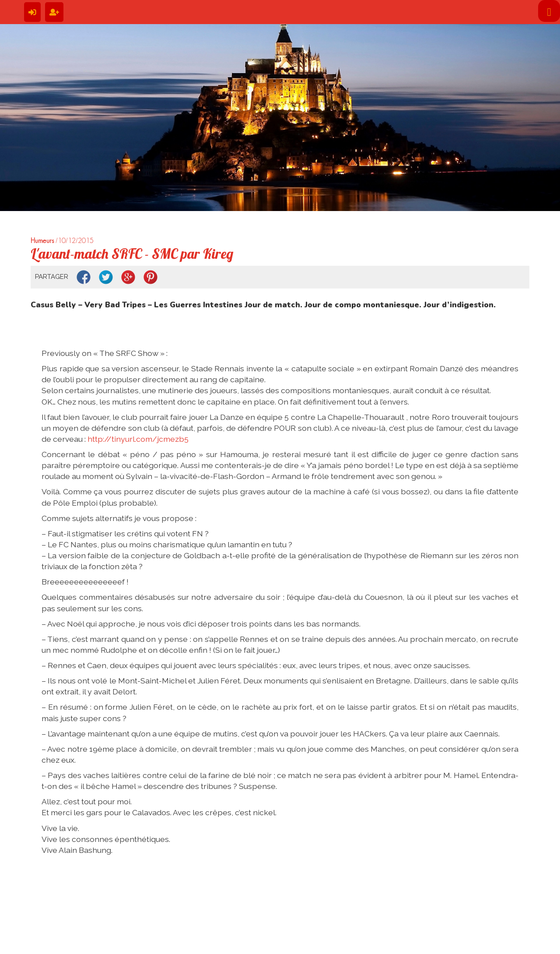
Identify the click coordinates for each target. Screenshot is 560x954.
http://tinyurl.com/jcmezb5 (138, 439)
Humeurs (42, 241)
